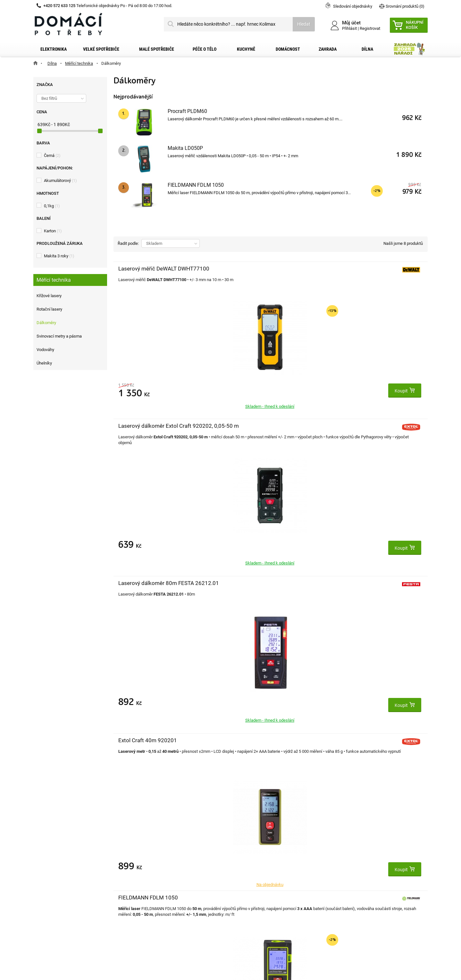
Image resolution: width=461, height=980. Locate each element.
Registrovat (370, 28)
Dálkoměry (46, 323)
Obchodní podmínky (61, 868)
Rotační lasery (49, 309)
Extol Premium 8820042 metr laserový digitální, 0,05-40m (253, 590)
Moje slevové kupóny (158, 888)
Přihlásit (349, 28)
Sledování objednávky (353, 6)
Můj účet (146, 834)
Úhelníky (44, 363)
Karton (53, 231)
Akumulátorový (60, 181)
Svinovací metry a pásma (59, 336)
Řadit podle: (128, 243)
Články (48, 898)
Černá (52, 155)
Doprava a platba (58, 857)
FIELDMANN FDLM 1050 (196, 185)
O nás (47, 888)
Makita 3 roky (59, 256)
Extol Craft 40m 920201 (148, 426)
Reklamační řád (56, 878)
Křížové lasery (49, 296)
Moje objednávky (154, 847)
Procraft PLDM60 (187, 111)
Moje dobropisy (152, 857)
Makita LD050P (185, 148)
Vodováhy (45, 350)
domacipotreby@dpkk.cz (270, 909)
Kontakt (49, 847)
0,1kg (52, 206)
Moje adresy (149, 868)
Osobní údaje (150, 878)
